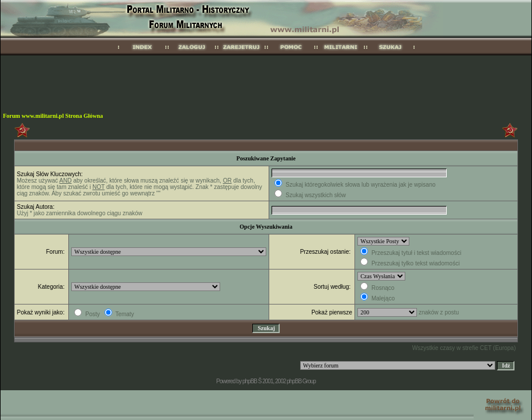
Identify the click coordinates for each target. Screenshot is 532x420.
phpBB (250, 381)
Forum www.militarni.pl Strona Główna (53, 116)
